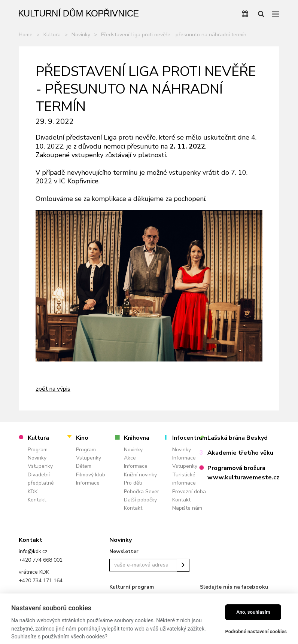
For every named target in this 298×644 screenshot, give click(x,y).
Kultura (52, 35)
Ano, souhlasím (253, 612)
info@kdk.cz (33, 551)
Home (26, 35)
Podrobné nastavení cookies (256, 631)
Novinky (81, 35)
